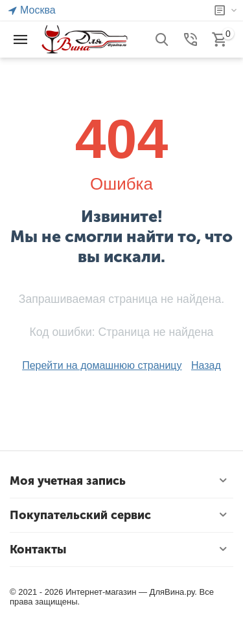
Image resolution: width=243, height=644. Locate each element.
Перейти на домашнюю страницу (102, 365)
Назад (206, 365)
